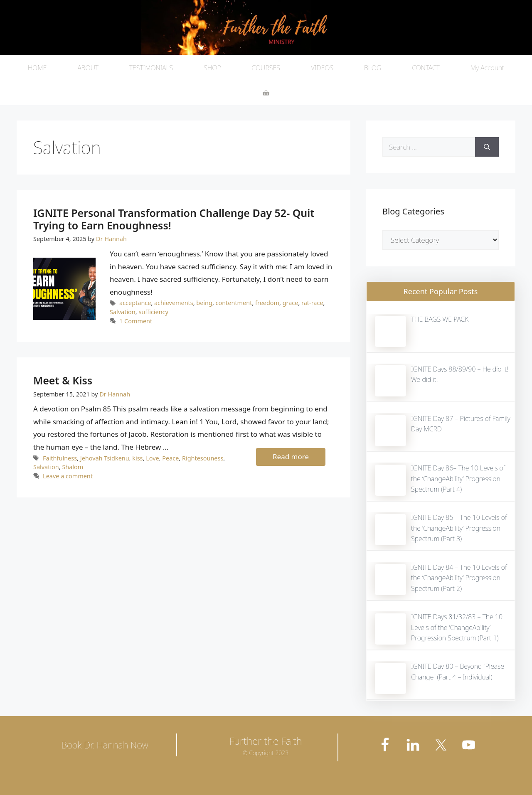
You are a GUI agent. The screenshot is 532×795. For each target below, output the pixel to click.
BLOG (373, 68)
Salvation (123, 312)
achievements (174, 303)
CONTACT (426, 68)
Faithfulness (60, 458)
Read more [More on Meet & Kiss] (291, 457)
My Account (487, 68)
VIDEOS (322, 68)
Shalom (73, 467)
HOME (37, 68)
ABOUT (88, 68)
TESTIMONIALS (151, 68)
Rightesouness (203, 458)
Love (153, 458)
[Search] (487, 147)
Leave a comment (68, 476)
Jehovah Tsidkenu (105, 458)
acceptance (135, 303)
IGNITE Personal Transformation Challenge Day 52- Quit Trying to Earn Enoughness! (174, 219)
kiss (137, 458)
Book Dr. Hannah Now (105, 745)
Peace (170, 458)
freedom (267, 303)
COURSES (266, 68)
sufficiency (153, 312)
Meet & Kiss (63, 380)
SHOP (212, 68)
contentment (234, 303)
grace (291, 303)
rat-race (312, 303)
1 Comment (136, 321)
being (204, 303)
